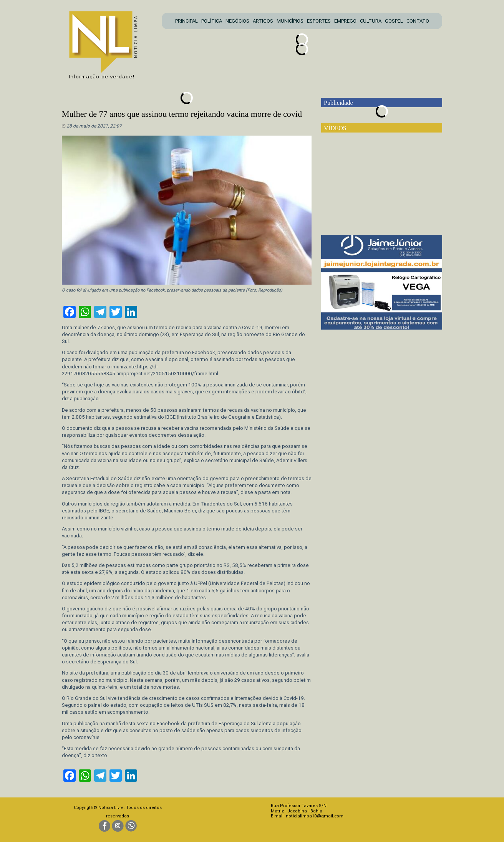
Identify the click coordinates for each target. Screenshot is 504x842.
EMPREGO (345, 21)
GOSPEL (394, 21)
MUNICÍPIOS (290, 21)
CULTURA (371, 21)
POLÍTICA (212, 21)
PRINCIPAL (187, 21)
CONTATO (418, 21)
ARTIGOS (263, 21)
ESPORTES (319, 21)
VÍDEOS (335, 128)
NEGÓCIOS (237, 21)
